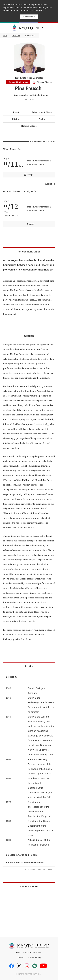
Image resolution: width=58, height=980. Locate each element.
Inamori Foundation (31, 953)
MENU (53, 28)
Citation (16, 119)
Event (16, 112)
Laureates (16, 36)
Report (30, 224)
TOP (5, 36)
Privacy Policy (35, 957)
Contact (21, 957)
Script (30, 175)
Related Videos (29, 126)
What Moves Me (12, 149)
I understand (29, 17)
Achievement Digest (42, 112)
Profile (42, 119)
